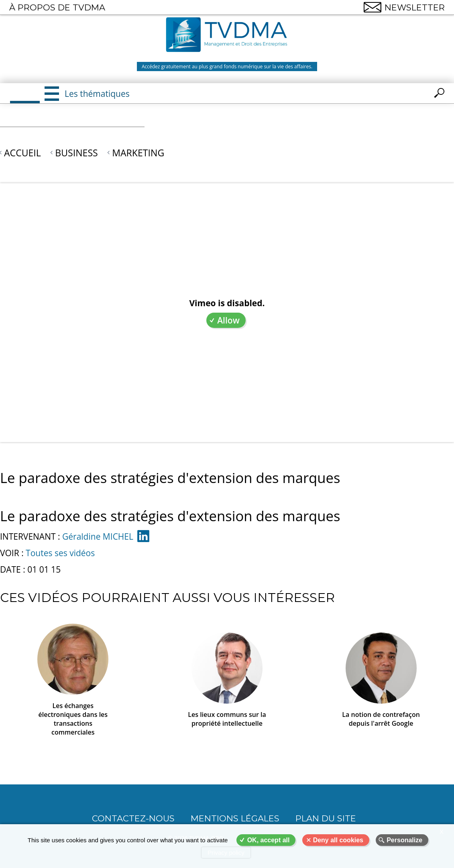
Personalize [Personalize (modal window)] (404, 840)
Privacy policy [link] (226, 853)
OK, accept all (269, 840)
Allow (228, 320)
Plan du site (326, 818)
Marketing (138, 153)
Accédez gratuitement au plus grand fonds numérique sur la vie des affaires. (227, 67)
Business (76, 153)
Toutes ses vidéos (60, 553)
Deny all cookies (338, 840)
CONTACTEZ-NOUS (133, 818)
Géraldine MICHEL (98, 536)
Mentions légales (235, 818)
